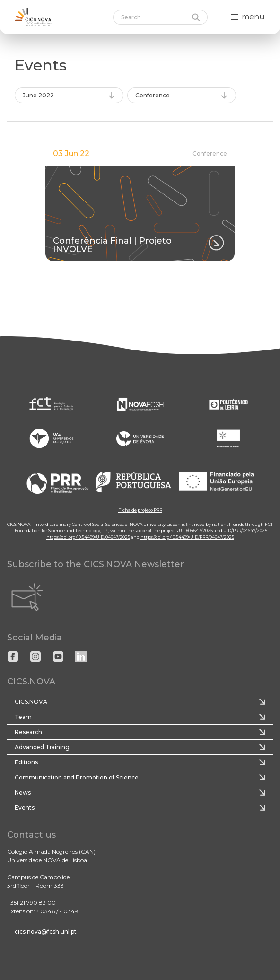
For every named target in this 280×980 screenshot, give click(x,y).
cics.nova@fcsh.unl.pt (46, 932)
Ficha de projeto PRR (140, 510)
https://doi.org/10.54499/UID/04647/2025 (88, 537)
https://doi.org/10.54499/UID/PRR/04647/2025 (187, 537)
